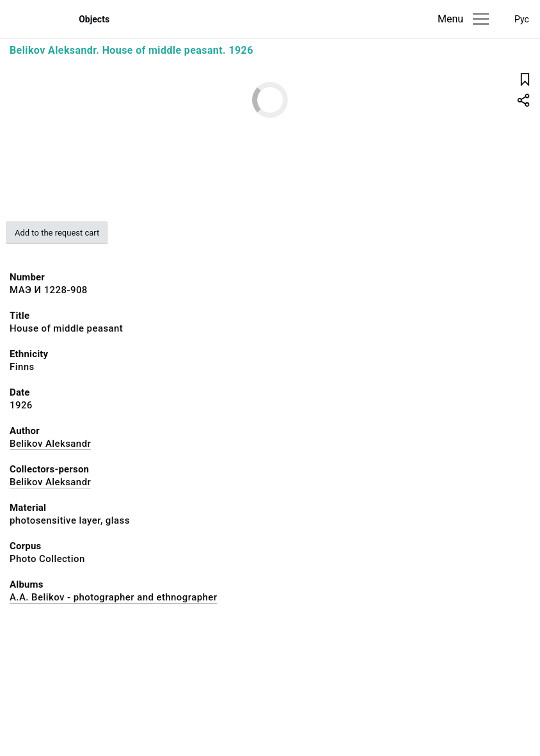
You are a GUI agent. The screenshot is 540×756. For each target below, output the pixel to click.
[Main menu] (481, 19)
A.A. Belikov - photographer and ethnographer (113, 597)
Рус (522, 19)
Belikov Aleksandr (50, 444)
